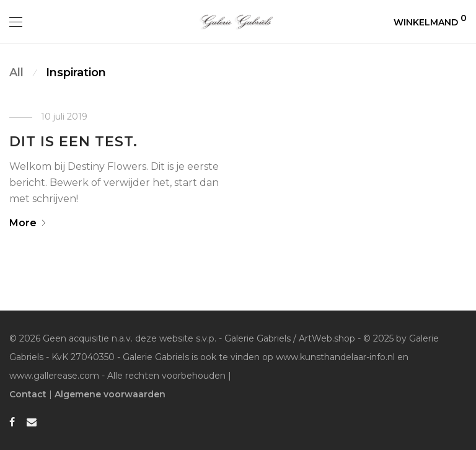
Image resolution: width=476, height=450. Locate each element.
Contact (28, 394)
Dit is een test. (73, 142)
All (16, 73)
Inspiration (76, 73)
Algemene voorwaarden (110, 394)
